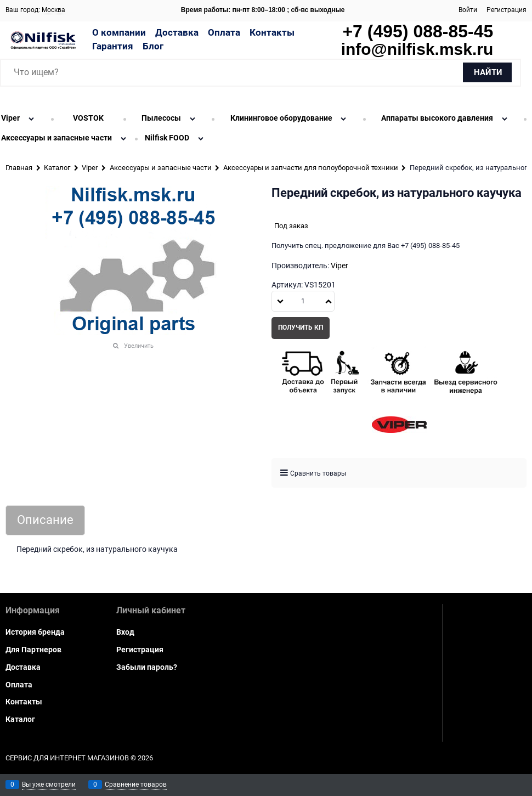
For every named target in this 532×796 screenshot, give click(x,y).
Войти (468, 10)
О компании (119, 32)
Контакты (272, 32)
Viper (339, 266)
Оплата (224, 32)
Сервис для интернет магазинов (67, 758)
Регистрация (506, 10)
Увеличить (139, 346)
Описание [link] (45, 520)
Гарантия (113, 46)
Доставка (177, 32)
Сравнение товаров (136, 784)
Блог (153, 46)
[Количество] (303, 301)
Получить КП (301, 328)
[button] (329, 301)
